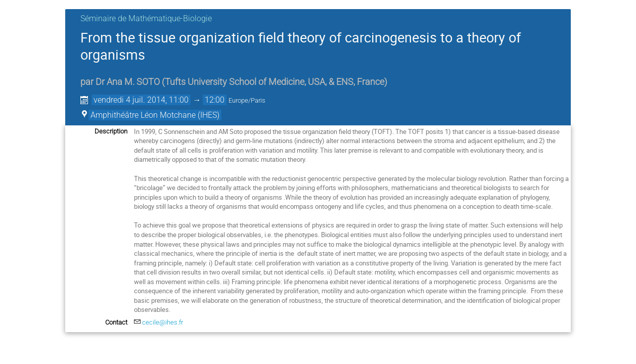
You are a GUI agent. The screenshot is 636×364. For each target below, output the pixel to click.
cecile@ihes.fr (163, 322)
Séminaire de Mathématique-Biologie (146, 18)
